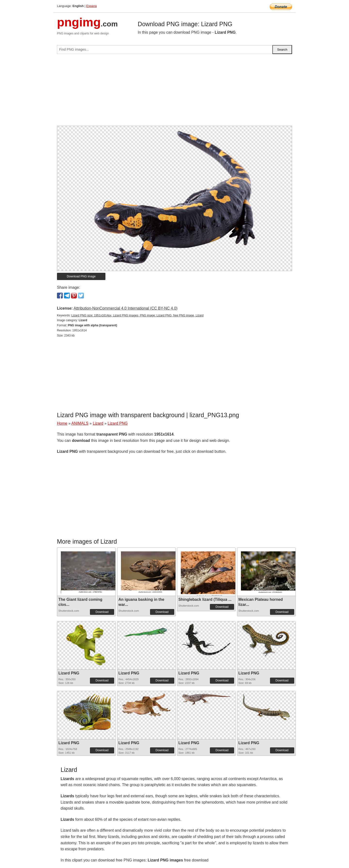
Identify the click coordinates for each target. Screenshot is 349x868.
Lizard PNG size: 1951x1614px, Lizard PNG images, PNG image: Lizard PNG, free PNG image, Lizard (137, 315)
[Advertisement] (174, 92)
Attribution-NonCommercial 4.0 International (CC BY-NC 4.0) (125, 308)
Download (102, 612)
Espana (91, 6)
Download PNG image (81, 276)
